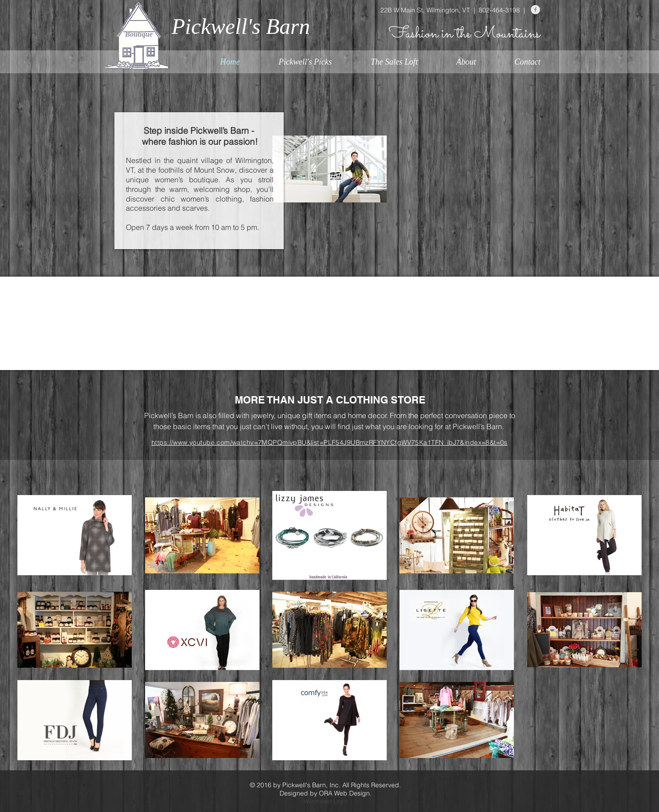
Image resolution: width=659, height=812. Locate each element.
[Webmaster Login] (326, 802)
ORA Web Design (344, 793)
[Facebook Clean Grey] (535, 10)
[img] (141, 299)
